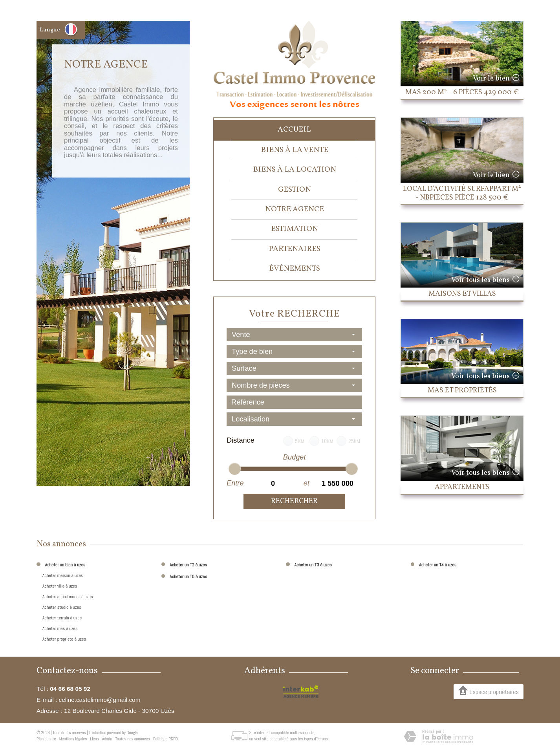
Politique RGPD (166, 739)
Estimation (295, 229)
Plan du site (46, 739)
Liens (95, 739)
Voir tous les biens (480, 280)
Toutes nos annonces (132, 739)
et (307, 483)
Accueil (294, 130)
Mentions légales (73, 739)
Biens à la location (295, 170)
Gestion (295, 190)
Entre (235, 483)
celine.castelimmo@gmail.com (99, 700)
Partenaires (295, 249)
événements (295, 269)
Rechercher (294, 501)
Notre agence (295, 209)
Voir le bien (491, 79)
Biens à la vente (295, 150)
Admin (107, 739)
